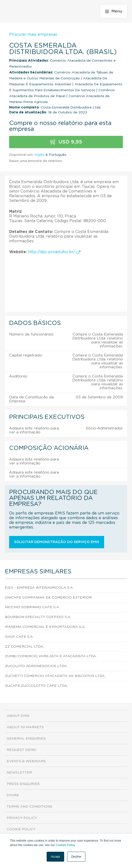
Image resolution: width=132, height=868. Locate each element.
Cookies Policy (65, 845)
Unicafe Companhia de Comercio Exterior (48, 598)
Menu (114, 11)
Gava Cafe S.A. (19, 637)
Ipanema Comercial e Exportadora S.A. (45, 627)
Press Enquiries (23, 784)
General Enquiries (26, 739)
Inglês (39, 155)
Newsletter (19, 773)
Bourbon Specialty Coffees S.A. (38, 617)
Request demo (21, 750)
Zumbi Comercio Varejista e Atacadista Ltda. (51, 656)
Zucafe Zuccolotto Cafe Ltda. (36, 686)
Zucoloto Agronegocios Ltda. (36, 666)
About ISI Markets (25, 727)
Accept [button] (55, 857)
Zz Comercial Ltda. (24, 647)
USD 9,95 (66, 142)
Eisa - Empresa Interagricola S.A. (39, 588)
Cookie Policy (21, 829)
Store (13, 795)
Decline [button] (76, 857)
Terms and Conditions (29, 807)
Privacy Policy (22, 818)
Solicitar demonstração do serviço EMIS (57, 542)
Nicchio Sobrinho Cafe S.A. (32, 607)
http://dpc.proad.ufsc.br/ (54, 252)
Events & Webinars (26, 761)
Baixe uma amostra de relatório (36, 161)
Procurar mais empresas (33, 35)
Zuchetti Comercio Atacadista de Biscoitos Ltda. (55, 676)
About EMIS (18, 716)
